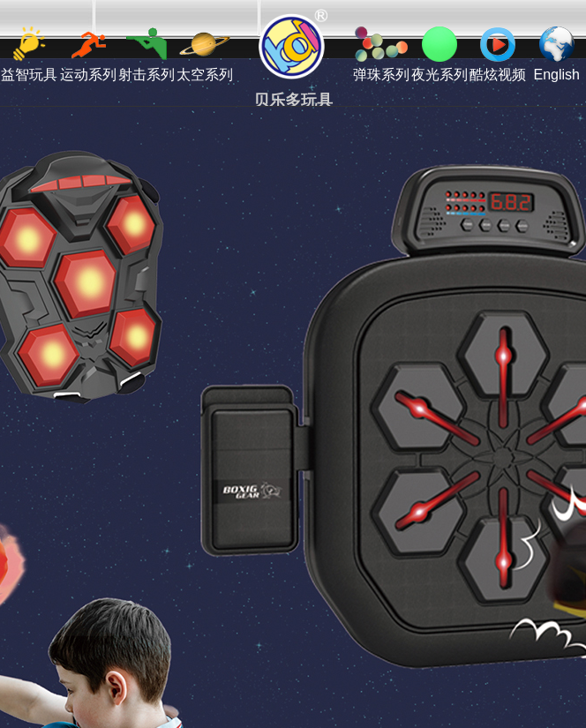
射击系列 (146, 54)
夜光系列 (439, 54)
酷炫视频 (498, 54)
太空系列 (205, 54)
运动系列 (88, 54)
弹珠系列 (381, 54)
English (556, 54)
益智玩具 (29, 54)
